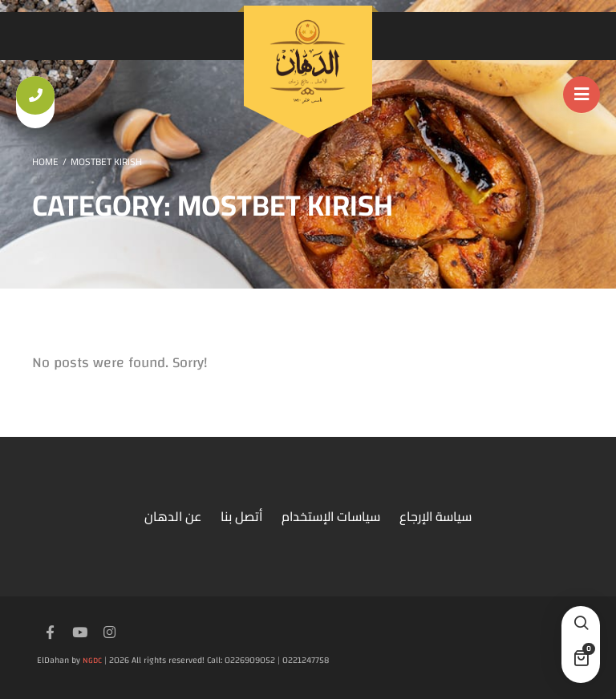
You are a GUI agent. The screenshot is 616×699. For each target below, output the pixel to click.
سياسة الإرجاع (436, 516)
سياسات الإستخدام (331, 516)
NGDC (92, 661)
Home (45, 162)
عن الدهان (173, 516)
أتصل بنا (241, 516)
